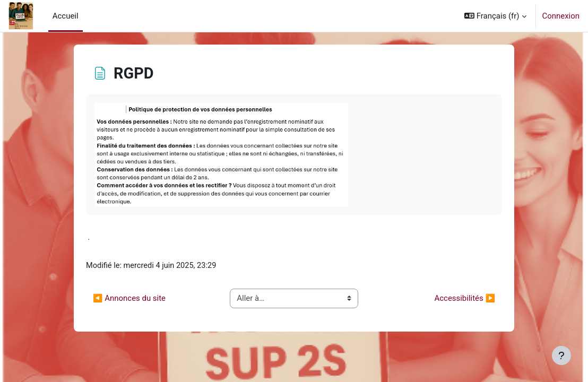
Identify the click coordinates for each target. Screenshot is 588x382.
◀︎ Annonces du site (129, 299)
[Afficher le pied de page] (561, 355)
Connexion (561, 16)
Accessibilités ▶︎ (465, 299)
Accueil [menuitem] (66, 16)
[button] (495, 16)
